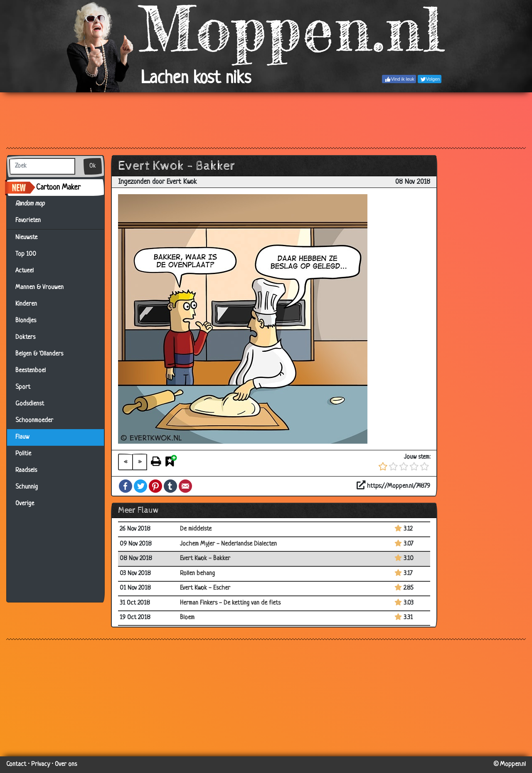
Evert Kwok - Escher (205, 588)
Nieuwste (26, 238)
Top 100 (26, 254)
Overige (25, 504)
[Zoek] (42, 166)
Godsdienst (30, 404)
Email (185, 486)
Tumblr (170, 486)
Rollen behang (197, 574)
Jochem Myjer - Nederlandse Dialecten (228, 544)
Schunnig (27, 487)
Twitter (140, 486)
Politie (23, 454)
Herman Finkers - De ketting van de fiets (230, 603)
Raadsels (26, 470)
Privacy (41, 764)
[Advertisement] (266, 119)
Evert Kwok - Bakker (205, 559)
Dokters (25, 337)
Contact (16, 764)
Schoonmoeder (34, 421)
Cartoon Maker (58, 188)
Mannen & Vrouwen (39, 288)
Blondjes (26, 321)
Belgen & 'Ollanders (39, 354)
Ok (93, 166)
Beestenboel (31, 371)
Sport (23, 387)
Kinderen (26, 304)
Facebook (126, 486)
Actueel (25, 271)
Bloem (187, 618)
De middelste (196, 529)
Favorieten (33, 221)
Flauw (22, 437)
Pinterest (155, 486)
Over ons (66, 764)
